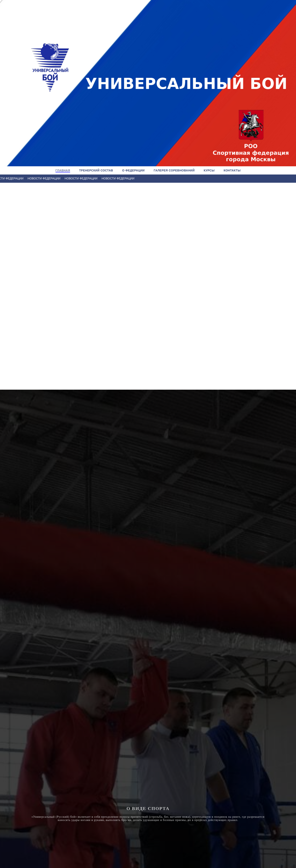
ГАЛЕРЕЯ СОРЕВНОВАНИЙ (174, 170)
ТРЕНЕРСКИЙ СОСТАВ (96, 170)
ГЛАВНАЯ (63, 170)
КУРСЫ (209, 170)
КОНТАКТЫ (232, 170)
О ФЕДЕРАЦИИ (133, 170)
